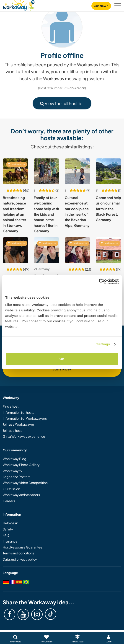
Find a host (11, 406)
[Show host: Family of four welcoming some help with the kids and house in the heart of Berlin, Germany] (46, 171)
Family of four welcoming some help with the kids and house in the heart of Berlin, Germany (46, 214)
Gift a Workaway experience (24, 436)
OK (62, 359)
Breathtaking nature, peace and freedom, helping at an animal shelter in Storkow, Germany (14, 214)
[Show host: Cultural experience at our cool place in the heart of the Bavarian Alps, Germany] (77, 171)
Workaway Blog (14, 459)
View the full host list (62, 103)
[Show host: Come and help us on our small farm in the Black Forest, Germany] (108, 171)
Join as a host (12, 430)
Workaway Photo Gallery (21, 465)
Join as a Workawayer (18, 424)
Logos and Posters (17, 477)
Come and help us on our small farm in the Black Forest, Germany (108, 209)
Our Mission (11, 489)
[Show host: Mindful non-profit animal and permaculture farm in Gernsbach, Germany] (15, 250)
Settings (103, 344)
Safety (8, 529)
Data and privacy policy (20, 559)
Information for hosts (18, 412)
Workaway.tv (12, 471)
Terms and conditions (18, 553)
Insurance (10, 541)
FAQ (6, 535)
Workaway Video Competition (25, 483)
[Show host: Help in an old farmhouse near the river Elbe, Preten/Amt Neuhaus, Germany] (108, 250)
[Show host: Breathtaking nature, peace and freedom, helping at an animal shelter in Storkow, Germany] (15, 171)
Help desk (10, 523)
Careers (9, 501)
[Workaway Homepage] (19, 5)
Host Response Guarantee (23, 547)
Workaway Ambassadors (21, 495)
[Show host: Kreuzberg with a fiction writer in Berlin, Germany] (46, 250)
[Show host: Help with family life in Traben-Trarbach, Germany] (77, 250)
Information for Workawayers (25, 418)
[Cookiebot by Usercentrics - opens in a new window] (99, 282)
